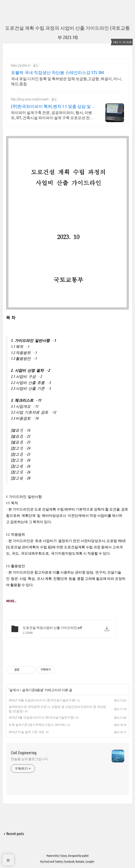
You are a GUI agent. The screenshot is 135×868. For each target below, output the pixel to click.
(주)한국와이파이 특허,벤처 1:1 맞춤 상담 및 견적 (53, 106)
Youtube (80, 862)
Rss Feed (45, 862)
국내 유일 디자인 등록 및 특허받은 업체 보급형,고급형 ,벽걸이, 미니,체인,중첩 (66, 81)
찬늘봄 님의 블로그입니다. (30, 759)
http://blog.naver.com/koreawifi (30, 99)
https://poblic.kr (21, 65)
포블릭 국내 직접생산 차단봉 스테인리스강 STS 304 (57, 72)
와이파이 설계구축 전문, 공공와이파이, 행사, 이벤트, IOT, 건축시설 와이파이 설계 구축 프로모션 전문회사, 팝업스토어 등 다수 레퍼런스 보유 (52, 115)
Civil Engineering (24, 753)
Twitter (59, 862)
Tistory (63, 856)
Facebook (69, 862)
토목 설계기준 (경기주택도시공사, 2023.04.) (37, 725)
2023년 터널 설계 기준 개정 (27, 732)
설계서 (14, 690)
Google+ (90, 862)
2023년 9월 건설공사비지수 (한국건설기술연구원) (41, 717)
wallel (85, 856)
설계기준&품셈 (33, 690)
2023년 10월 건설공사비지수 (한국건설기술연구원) (42, 700)
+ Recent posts (14, 834)
